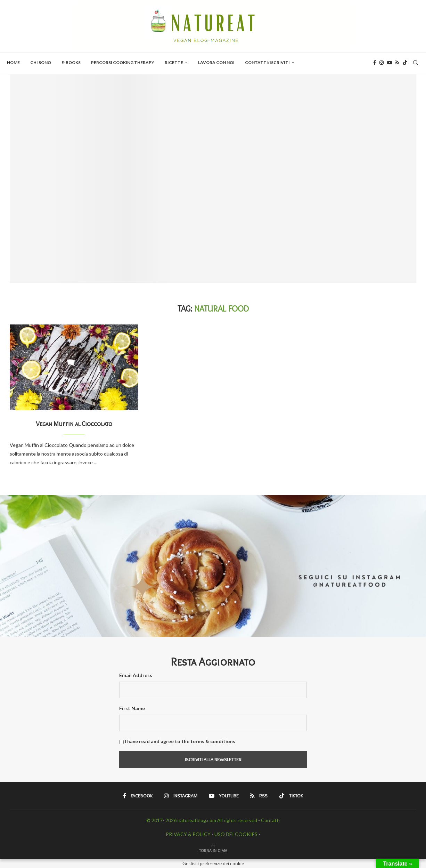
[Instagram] (382, 63)
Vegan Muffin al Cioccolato (74, 424)
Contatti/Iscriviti (267, 62)
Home (13, 62)
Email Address (136, 675)
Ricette (174, 62)
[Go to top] (213, 850)
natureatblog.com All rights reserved (217, 820)
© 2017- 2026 (162, 820)
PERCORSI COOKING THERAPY (123, 62)
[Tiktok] (405, 63)
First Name (132, 708)
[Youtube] (390, 63)
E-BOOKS (71, 62)
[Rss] (397, 63)
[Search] (416, 63)
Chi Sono (41, 62)
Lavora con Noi (216, 62)
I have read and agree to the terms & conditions (180, 741)
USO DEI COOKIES (236, 834)
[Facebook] (375, 63)
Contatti (270, 820)
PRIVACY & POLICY (188, 834)
